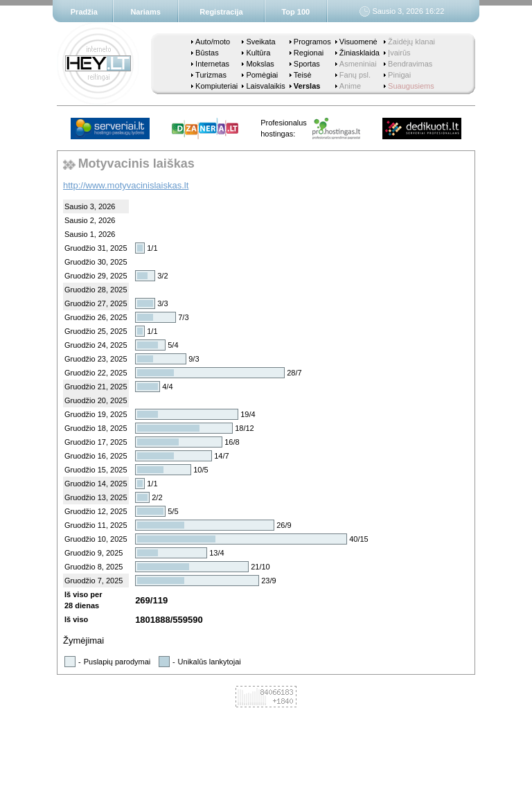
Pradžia (84, 12)
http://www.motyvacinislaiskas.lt (126, 185)
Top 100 (295, 12)
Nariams (145, 12)
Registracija (221, 12)
